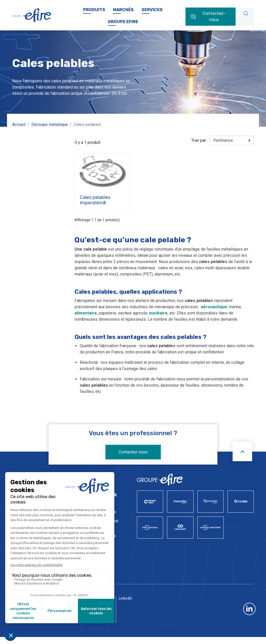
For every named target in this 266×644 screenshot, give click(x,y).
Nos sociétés (75, 5)
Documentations (163, 5)
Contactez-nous (133, 457)
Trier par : (199, 146)
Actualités (105, 5)
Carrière (131, 5)
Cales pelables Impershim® (95, 206)
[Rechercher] (246, 22)
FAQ (191, 5)
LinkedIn (125, 623)
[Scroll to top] (242, 457)
